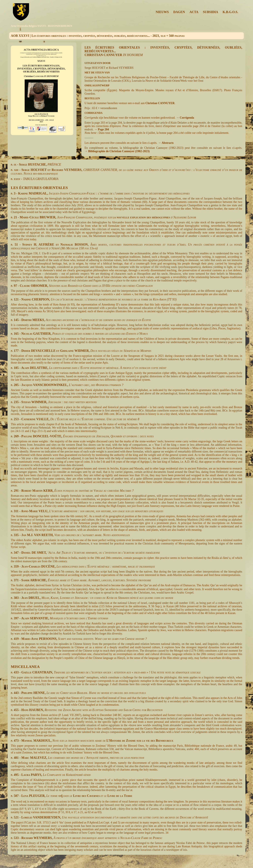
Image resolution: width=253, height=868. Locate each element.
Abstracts (168, 143)
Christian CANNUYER (160, 103)
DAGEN (179, 12)
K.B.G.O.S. (230, 12)
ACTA (194, 12)
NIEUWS (162, 12)
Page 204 (103, 129)
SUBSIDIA (210, 12)
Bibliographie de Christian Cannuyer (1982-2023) (119, 151)
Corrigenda (187, 118)
